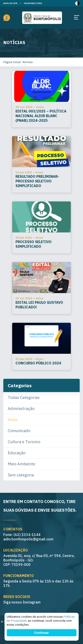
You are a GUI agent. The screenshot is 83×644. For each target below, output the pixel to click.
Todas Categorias (24, 397)
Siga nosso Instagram (22, 602)
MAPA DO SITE (10, 3)
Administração (21, 409)
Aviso (13, 420)
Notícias (28, 62)
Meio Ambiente (21, 464)
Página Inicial (12, 62)
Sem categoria (21, 475)
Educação (17, 453)
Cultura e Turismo (24, 442)
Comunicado (19, 431)
